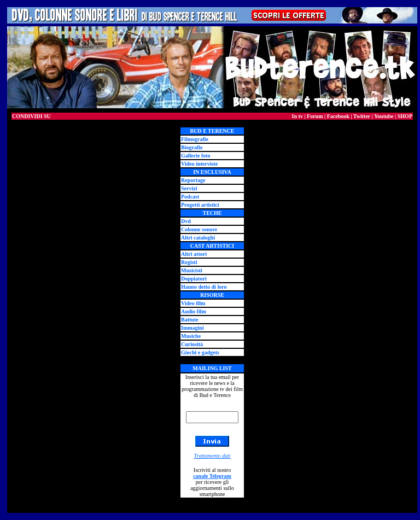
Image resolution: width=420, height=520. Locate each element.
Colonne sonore (199, 229)
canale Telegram (212, 476)
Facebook (338, 116)
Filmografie (195, 139)
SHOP (405, 116)
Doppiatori (194, 279)
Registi (189, 262)
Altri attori (194, 254)
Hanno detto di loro (204, 287)
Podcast (190, 197)
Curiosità (192, 344)
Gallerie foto (196, 156)
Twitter (362, 116)
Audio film (194, 311)
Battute (190, 320)
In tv (297, 116)
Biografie (192, 147)
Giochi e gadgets (200, 352)
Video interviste (199, 164)
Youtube (384, 116)
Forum (315, 116)
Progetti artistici (200, 205)
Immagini (192, 328)
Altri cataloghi (198, 238)
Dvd (186, 221)
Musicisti (192, 270)
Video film (193, 303)
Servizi (189, 188)
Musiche (191, 336)
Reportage (193, 180)
